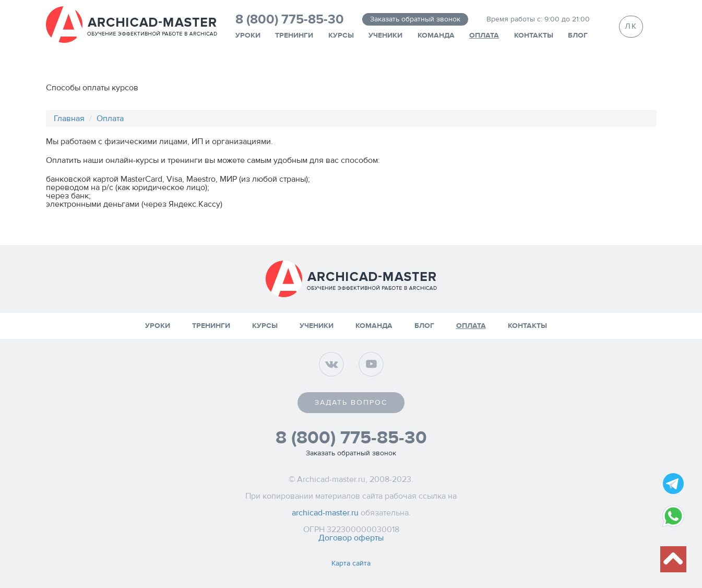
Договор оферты (351, 538)
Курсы (341, 36)
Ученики (385, 36)
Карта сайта (351, 563)
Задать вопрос (351, 403)
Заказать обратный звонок (415, 19)
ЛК (631, 26)
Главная (69, 119)
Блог (578, 36)
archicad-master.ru (325, 513)
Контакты (534, 36)
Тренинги (294, 36)
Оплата (484, 36)
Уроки (248, 36)
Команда (436, 36)
